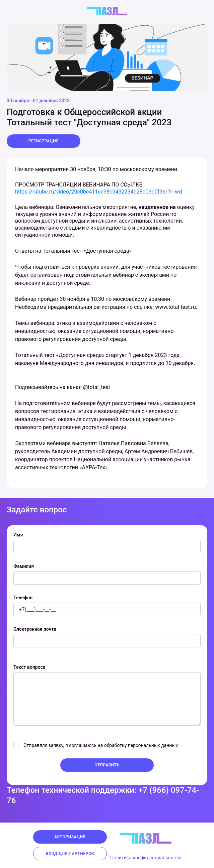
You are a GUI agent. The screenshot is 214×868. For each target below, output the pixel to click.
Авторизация (70, 837)
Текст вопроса (29, 667)
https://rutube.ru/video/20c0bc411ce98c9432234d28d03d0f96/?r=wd (98, 192)
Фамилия (24, 566)
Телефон (23, 598)
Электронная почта (35, 629)
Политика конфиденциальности (146, 858)
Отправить (107, 765)
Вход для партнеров (70, 854)
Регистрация (44, 141)
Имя (18, 535)
